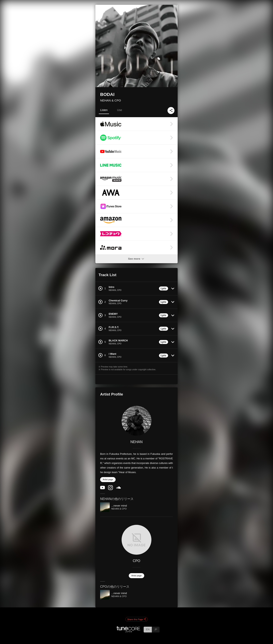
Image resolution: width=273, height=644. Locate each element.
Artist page (108, 479)
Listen (104, 110)
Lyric (164, 288)
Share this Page (136, 619)
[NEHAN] (136, 421)
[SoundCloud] (118, 488)
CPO (136, 561)
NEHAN (136, 442)
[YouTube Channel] (103, 488)
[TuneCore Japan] (129, 631)
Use (120, 110)
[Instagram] (110, 489)
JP (156, 629)
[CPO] (136, 540)
